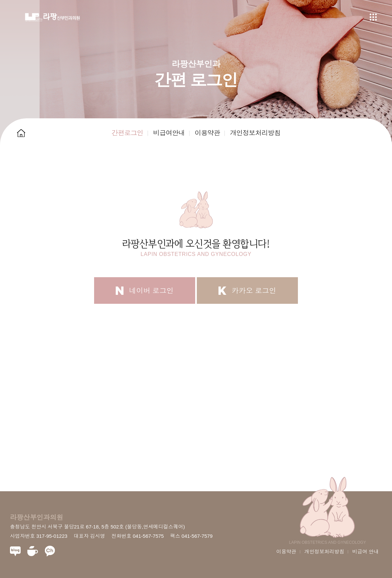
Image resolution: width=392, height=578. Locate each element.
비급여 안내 (366, 552)
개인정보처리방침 (255, 133)
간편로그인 (127, 133)
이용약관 (207, 133)
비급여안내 (169, 133)
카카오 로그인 (247, 291)
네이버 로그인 (145, 291)
